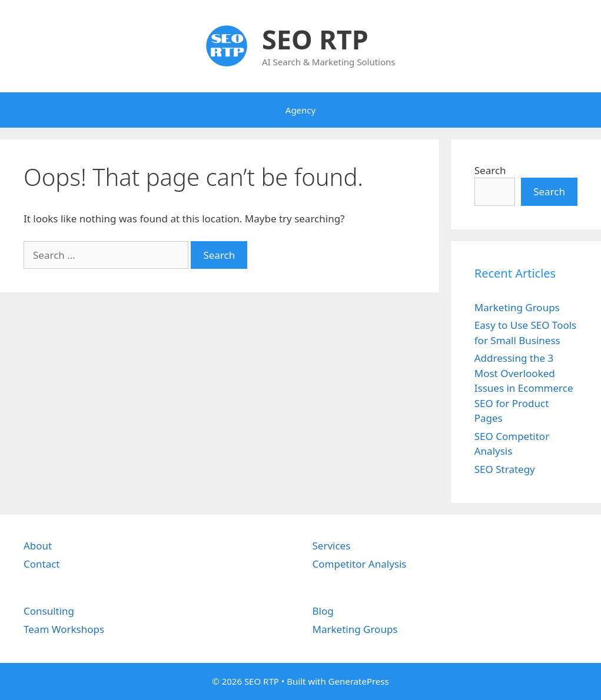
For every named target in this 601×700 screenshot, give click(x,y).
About (38, 546)
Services (332, 546)
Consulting (49, 611)
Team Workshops (64, 629)
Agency (300, 110)
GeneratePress (359, 681)
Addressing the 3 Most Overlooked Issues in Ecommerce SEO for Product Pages (524, 388)
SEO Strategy (505, 469)
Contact (42, 564)
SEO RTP (315, 39)
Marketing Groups (517, 307)
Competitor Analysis (360, 564)
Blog (323, 611)
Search (490, 170)
